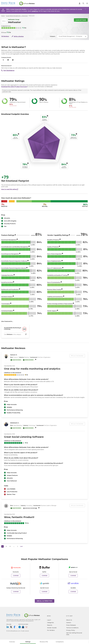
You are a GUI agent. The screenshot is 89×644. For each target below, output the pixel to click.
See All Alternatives (45, 601)
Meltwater (32, 16)
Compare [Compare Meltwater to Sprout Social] (73, 576)
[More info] (47, 116)
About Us (69, 620)
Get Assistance (8, 70)
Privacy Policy (71, 630)
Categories (50, 623)
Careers (69, 623)
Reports (50, 625)
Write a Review (18, 36)
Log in (49, 620)
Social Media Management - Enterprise (17, 16)
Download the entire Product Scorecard (14, 87)
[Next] (18, 546)
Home (3, 16)
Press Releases (71, 625)
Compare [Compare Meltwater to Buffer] (44, 576)
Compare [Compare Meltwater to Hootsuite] (16, 576)
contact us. (35, 11)
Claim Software (81, 20)
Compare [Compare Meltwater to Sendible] (73, 592)
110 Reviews (5, 36)
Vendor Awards (52, 628)
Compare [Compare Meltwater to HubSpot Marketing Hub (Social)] (16, 592)
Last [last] (21, 546)
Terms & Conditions (72, 628)
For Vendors (51, 630)
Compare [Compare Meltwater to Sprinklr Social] (44, 592)
